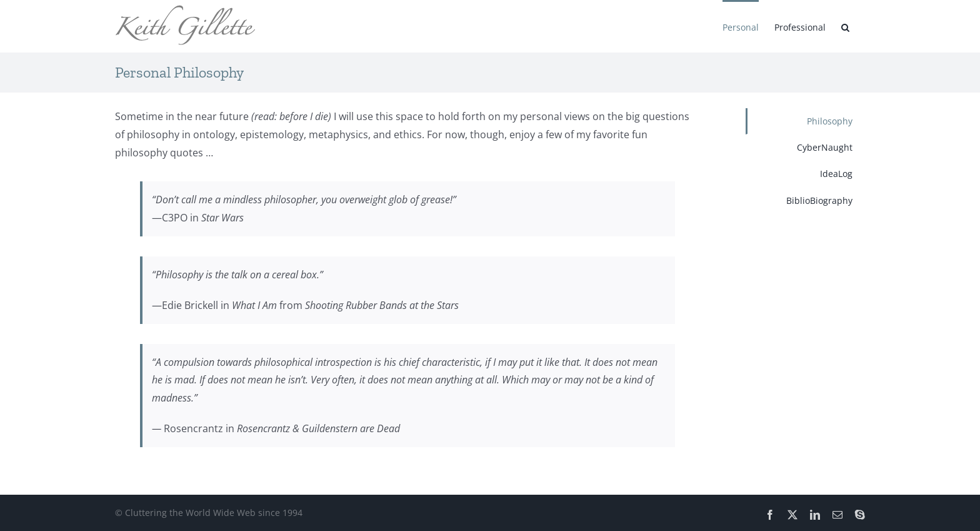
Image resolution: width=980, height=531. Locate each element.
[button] (845, 26)
